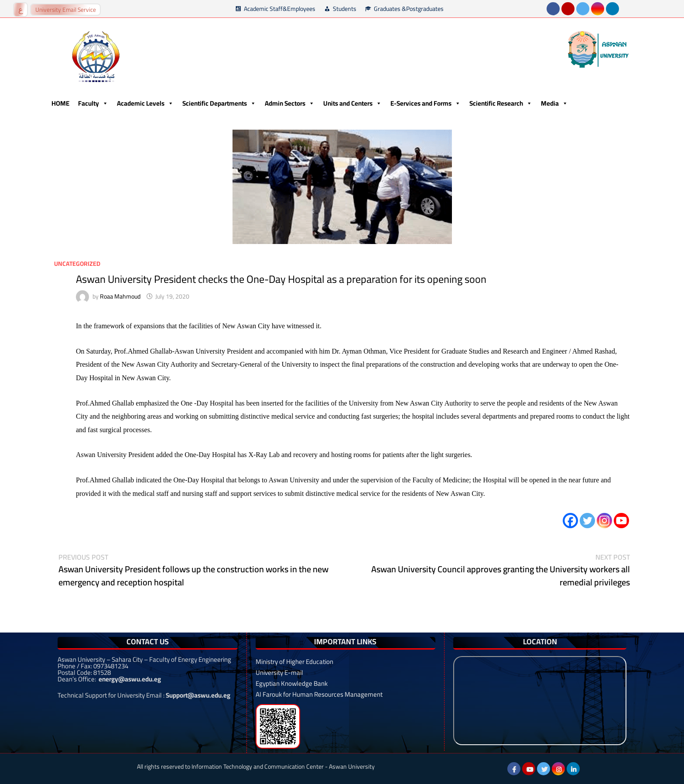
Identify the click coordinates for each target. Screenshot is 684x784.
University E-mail (279, 672)
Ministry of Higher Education (294, 662)
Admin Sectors (290, 103)
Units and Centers (352, 103)
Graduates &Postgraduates (409, 9)
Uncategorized (77, 264)
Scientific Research (501, 103)
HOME (60, 103)
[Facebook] (570, 521)
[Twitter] (587, 521)
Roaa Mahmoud (120, 296)
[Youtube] (621, 521)
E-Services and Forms (426, 103)
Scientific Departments (219, 103)
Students (345, 9)
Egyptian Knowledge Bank (292, 683)
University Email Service (66, 10)
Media (554, 103)
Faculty (93, 103)
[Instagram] (604, 521)
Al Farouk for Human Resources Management (319, 694)
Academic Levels (145, 103)
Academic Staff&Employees (280, 9)
